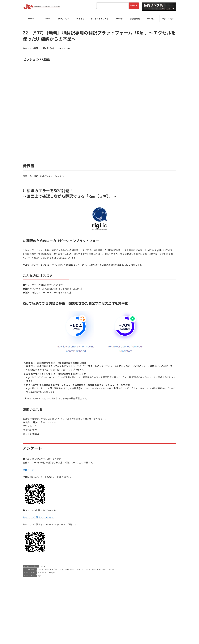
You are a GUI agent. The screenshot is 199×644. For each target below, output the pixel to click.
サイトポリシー (79, 595)
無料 (40, 576)
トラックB (42, 573)
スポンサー (44, 566)
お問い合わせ (63, 595)
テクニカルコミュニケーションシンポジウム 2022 (95, 569)
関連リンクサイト (134, 595)
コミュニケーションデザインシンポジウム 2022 (56, 569)
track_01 (52, 573)
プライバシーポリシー (99, 595)
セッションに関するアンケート (38, 517)
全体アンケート (30, 470)
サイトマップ (117, 595)
